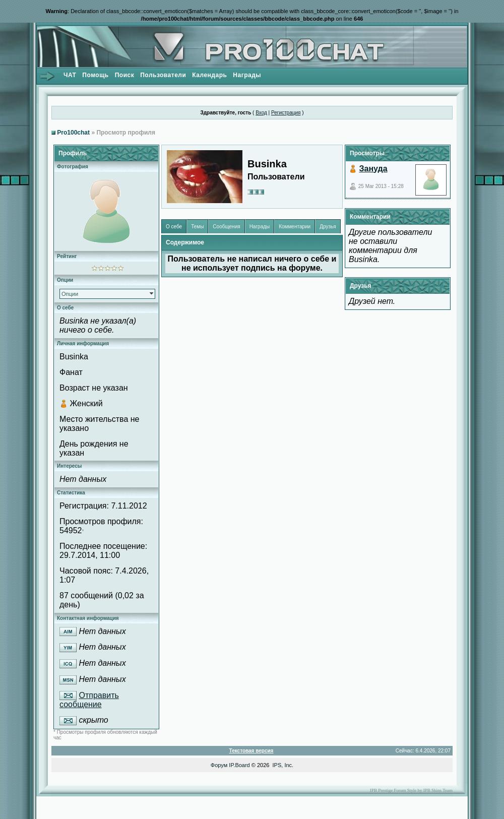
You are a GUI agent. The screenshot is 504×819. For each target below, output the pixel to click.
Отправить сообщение (89, 700)
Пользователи (163, 75)
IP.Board (239, 765)
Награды (247, 75)
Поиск (125, 75)
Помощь (95, 75)
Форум (219, 765)
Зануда (373, 169)
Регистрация (286, 113)
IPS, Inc (282, 765)
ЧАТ (70, 75)
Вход (261, 113)
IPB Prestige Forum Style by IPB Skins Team (411, 790)
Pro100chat (73, 133)
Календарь (209, 75)
